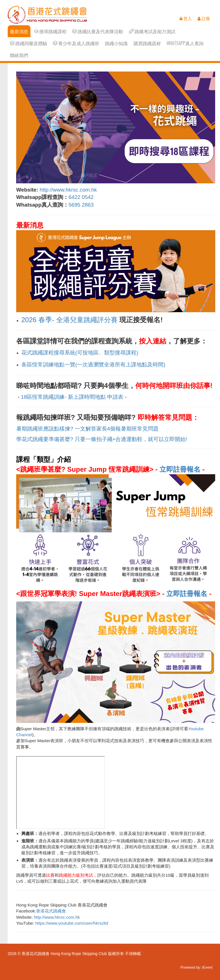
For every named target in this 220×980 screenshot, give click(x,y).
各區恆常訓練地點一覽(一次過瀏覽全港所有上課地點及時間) (93, 365)
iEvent (207, 967)
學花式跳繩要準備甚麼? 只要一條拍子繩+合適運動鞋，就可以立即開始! (102, 439)
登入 (186, 18)
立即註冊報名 (180, 469)
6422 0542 (81, 197)
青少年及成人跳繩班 (76, 43)
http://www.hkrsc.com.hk (68, 190)
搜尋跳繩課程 (50, 31)
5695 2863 (82, 205)
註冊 (204, 18)
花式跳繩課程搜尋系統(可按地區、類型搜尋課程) (80, 353)
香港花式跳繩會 (51, 911)
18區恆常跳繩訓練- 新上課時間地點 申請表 (72, 397)
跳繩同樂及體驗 (29, 43)
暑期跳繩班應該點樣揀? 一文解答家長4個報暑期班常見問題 (87, 429)
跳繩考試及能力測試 (152, 31)
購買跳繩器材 (147, 43)
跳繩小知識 (116, 43)
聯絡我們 (19, 55)
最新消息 (19, 31)
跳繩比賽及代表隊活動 (98, 31)
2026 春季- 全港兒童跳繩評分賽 (69, 320)
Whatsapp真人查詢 (185, 43)
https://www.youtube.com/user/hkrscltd (72, 923)
